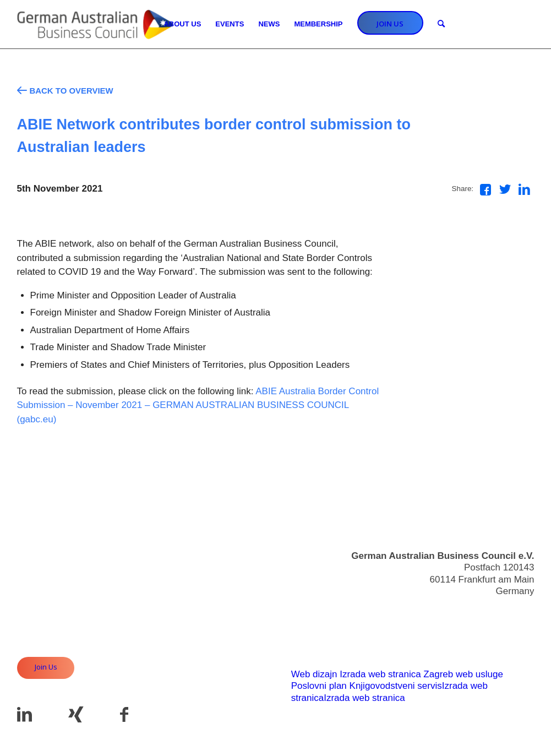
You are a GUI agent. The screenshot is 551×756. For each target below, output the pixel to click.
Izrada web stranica (380, 674)
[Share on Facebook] (485, 190)
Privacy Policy (505, 654)
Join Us (46, 667)
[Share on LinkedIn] (524, 189)
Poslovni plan (319, 686)
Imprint (520, 643)
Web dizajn (314, 674)
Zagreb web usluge (463, 674)
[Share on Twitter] (505, 189)
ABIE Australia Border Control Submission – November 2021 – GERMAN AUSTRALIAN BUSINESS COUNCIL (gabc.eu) (198, 405)
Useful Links (509, 631)
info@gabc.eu (505, 611)
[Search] (441, 24)
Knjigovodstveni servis (396, 686)
